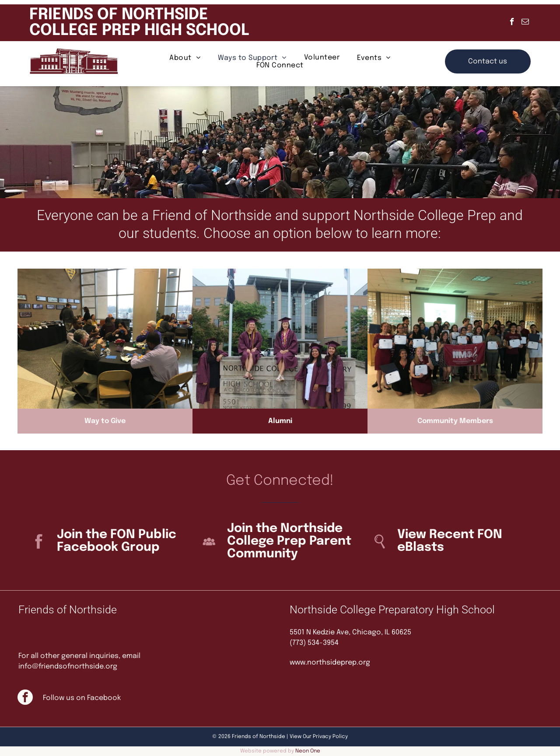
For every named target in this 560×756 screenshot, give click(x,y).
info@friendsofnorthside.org (68, 667)
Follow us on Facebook (82, 698)
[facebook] (512, 23)
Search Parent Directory (59, 643)
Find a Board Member (54, 631)
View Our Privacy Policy (319, 737)
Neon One (308, 751)
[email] (525, 23)
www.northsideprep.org (330, 663)
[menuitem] (185, 58)
